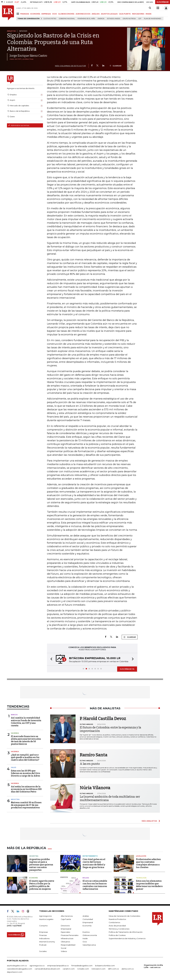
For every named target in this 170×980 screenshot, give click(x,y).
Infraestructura (67, 938)
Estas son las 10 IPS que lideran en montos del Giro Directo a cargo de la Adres (25, 773)
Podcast (43, 945)
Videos (64, 951)
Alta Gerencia (67, 916)
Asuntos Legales (46, 919)
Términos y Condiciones (119, 929)
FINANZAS (25, 14)
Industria (15, 799)
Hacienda (15, 733)
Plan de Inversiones (153, 19)
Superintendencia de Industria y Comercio (127, 938)
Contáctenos (114, 922)
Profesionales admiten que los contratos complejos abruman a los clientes (148, 863)
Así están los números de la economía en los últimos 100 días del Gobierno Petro (26, 789)
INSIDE (149, 14)
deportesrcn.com (15, 972)
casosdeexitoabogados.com (19, 969)
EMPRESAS (46, 14)
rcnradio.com (83, 969)
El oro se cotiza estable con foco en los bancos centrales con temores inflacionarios (95, 885)
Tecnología (141, 878)
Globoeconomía (90, 935)
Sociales (43, 951)
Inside (85, 938)
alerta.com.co (128, 969)
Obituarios (65, 942)
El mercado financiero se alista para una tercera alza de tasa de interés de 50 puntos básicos (26, 740)
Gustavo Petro (50, 19)
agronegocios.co (37, 966)
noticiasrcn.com (98, 969)
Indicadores (44, 938)
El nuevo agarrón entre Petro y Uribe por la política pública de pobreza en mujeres (42, 885)
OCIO (55, 14)
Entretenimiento (90, 856)
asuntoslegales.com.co (17, 966)
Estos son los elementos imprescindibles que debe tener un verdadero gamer (149, 885)
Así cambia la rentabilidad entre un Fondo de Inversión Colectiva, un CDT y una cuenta (26, 722)
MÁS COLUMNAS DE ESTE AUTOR (70, 66)
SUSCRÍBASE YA (127, 669)
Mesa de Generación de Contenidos (124, 916)
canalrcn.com (69, 969)
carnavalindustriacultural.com (47, 969)
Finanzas (43, 935)
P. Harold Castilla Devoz (103, 719)
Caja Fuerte (66, 919)
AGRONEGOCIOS (83, 14)
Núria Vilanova (95, 788)
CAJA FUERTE (125, 14)
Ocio (85, 942)
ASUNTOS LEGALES (109, 14)
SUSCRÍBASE (163, 2)
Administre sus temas (19, 125)
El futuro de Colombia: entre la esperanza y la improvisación (110, 729)
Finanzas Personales (70, 935)
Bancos (14, 715)
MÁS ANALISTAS (149, 821)
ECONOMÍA (35, 14)
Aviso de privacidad (117, 926)
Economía (33, 878)
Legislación (141, 856)
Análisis (86, 916)
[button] (51, 659)
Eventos (86, 932)
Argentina (34, 856)
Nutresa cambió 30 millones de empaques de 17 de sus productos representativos (26, 805)
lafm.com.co (113, 969)
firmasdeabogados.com (82, 966)
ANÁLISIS (96, 14)
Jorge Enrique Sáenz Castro (28, 56)
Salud (14, 767)
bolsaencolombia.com (105, 966)
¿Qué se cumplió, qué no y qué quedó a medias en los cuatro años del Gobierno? (25, 757)
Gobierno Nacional (67, 19)
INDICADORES (138, 14)
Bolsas (86, 878)
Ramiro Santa (94, 755)
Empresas (44, 932)
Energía (101, 19)
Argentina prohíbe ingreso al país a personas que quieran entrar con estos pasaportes (41, 865)
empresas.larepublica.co (58, 966)
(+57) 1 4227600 (14, 926)
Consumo (43, 926)
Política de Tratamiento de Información (126, 932)
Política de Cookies (117, 935)
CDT (140, 19)
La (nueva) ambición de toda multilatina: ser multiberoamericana (110, 798)
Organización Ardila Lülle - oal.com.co (153, 966)
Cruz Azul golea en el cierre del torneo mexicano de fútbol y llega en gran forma (94, 863)
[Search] (150, 8)
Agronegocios (45, 916)
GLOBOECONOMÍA (66, 14)
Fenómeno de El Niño (86, 19)
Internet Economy (47, 942)
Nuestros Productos (117, 919)
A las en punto (90, 764)
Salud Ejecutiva (89, 945)
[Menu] (18, 14)
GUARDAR (115, 66)
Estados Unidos (114, 19)
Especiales (65, 932)
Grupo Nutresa (129, 19)
